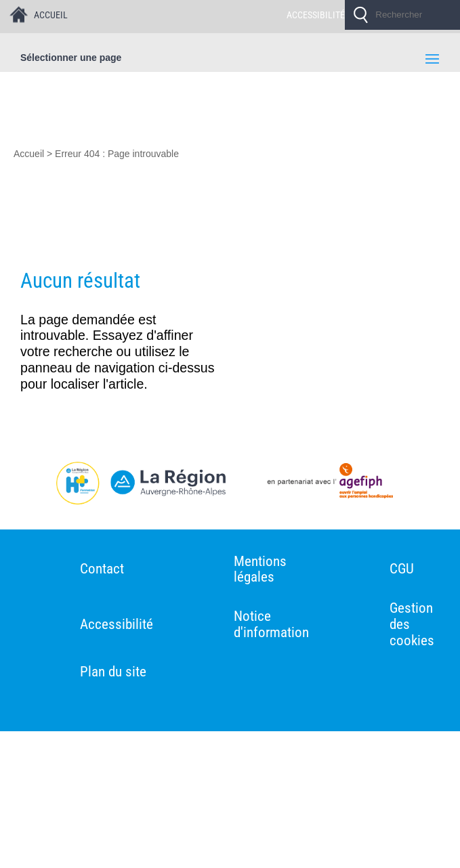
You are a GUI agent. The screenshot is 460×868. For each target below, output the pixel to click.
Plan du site (113, 672)
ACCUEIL (51, 15)
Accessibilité (117, 625)
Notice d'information (271, 625)
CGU (402, 569)
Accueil (29, 154)
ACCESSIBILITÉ (316, 15)
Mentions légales (260, 570)
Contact (102, 569)
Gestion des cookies (412, 625)
